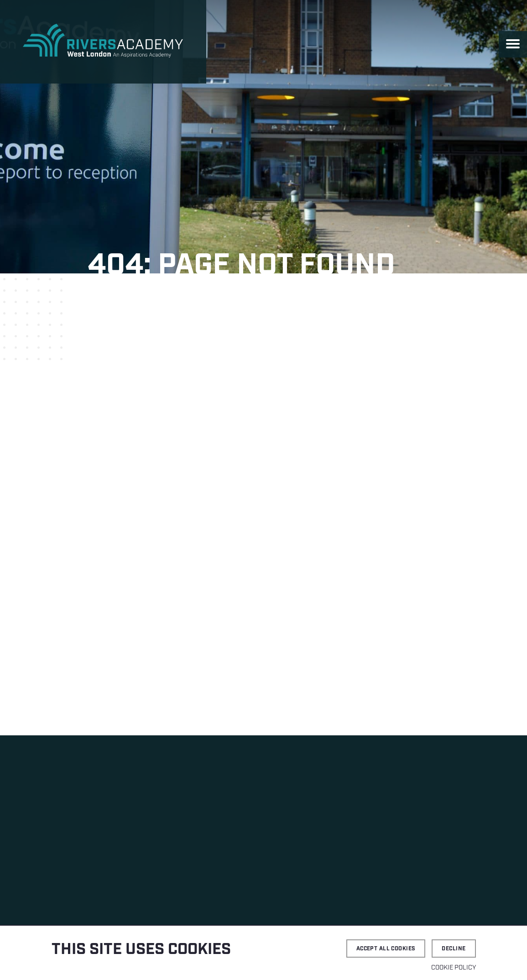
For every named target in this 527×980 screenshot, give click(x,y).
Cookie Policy (454, 968)
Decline (454, 949)
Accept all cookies (386, 949)
